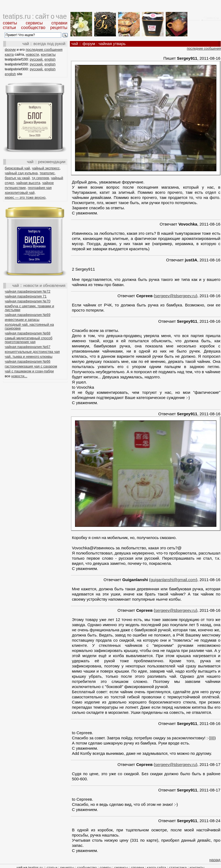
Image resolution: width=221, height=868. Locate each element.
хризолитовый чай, (20, 193)
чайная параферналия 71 (26, 296)
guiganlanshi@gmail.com (173, 580)
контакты (48, 54)
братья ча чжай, (18, 178)
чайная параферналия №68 (28, 333)
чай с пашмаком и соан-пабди (29, 371)
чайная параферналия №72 (28, 291)
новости (32, 54)
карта (9, 54)
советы (10, 23)
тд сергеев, (41, 178)
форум (10, 50)
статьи (9, 28)
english (50, 59)
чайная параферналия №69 (28, 315)
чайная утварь (112, 44)
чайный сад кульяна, (22, 173)
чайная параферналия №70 (28, 301)
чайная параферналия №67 (28, 347)
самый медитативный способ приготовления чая (29, 340)
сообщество (33, 28)
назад (215, 860)
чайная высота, (29, 183)
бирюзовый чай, (18, 168)
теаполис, (48, 173)
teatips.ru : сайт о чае (35, 16)
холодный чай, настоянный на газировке (29, 326)
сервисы (34, 23)
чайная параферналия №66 (28, 361)
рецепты (59, 28)
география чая (40, 188)
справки (59, 23)
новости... (19, 376)
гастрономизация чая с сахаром (31, 366)
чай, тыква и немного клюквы (29, 357)
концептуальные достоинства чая (32, 352)
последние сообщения (44, 50)
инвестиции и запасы (22, 320)
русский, (37, 59)
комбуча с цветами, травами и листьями (30, 308)
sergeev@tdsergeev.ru (176, 296)
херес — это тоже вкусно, (26, 197)
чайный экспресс (46, 168)
